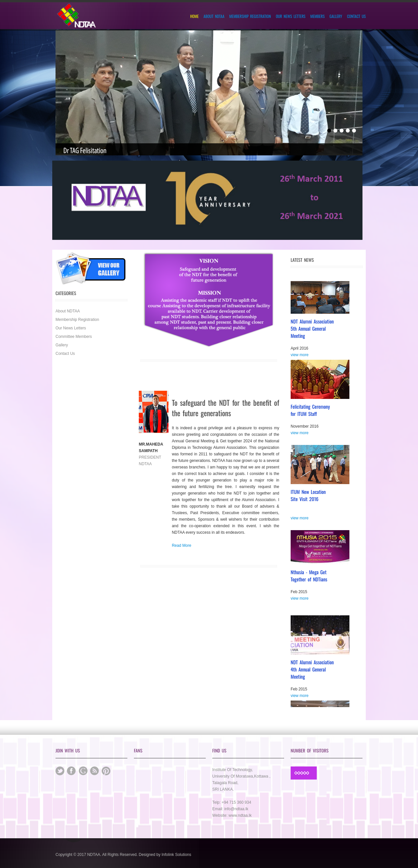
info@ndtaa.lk (236, 809)
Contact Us (356, 16)
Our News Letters (291, 16)
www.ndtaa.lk (240, 815)
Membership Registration (250, 16)
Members (317, 16)
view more (300, 356)
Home (194, 16)
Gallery (336, 16)
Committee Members (74, 337)
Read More (181, 545)
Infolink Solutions (177, 855)
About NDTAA (214, 16)
